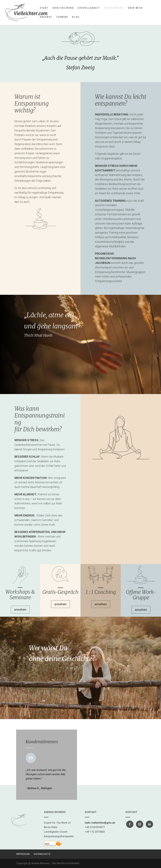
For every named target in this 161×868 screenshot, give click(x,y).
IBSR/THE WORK (63, 8)
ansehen (20, 610)
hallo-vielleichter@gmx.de (100, 823)
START (44, 8)
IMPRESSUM (23, 854)
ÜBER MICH (135, 8)
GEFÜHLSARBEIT (89, 8)
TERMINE (62, 17)
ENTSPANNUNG (114, 8)
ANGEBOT (46, 17)
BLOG (76, 17)
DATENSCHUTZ (42, 854)
